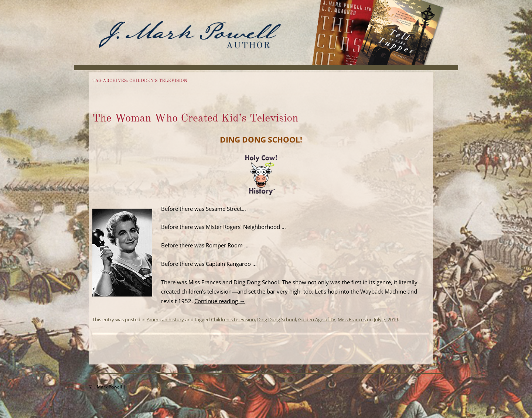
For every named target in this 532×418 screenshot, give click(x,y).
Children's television (233, 319)
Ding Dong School (277, 319)
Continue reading (220, 301)
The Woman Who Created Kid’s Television (195, 119)
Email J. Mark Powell (147, 387)
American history (165, 319)
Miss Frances (352, 319)
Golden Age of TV (317, 319)
